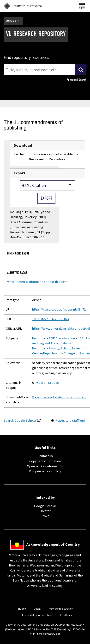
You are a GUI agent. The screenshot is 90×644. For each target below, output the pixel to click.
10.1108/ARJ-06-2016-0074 (51, 319)
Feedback (66, 615)
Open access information (45, 466)
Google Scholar (45, 506)
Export (20, 173)
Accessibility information (37, 615)
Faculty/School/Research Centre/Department (59, 351)
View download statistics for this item (59, 397)
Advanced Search (77, 80)
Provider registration (61, 609)
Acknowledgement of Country (53, 545)
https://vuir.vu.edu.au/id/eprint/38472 (59, 310)
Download (23, 145)
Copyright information (45, 461)
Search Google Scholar (20, 421)
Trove (45, 516)
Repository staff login (71, 421)
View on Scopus (48, 383)
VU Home (11, 21)
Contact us (45, 456)
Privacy (21, 609)
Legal (37, 609)
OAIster (45, 511)
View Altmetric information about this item (37, 282)
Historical (39, 338)
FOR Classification (62, 338)
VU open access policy (45, 471)
